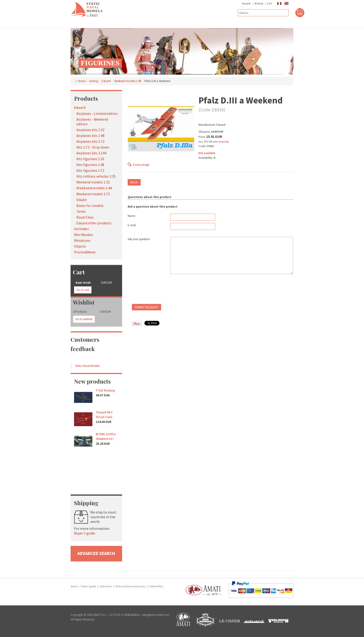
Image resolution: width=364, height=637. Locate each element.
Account (246, 3)
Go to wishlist (84, 319)
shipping (224, 142)
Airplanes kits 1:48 (90, 136)
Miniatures (82, 241)
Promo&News (85, 252)
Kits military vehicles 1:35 (96, 176)
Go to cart (83, 290)
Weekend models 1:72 (93, 194)
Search (74, 586)
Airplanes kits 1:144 (91, 153)
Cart (269, 3)
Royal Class (85, 217)
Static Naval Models (87, 366)
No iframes (96, 469)
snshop (94, 81)
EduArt (82, 200)
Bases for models (90, 206)
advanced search (96, 553)
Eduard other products (94, 223)
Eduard (106, 81)
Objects (80, 246)
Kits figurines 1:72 (90, 171)
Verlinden (81, 229)
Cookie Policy (156, 586)
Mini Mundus (84, 235)
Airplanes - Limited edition (97, 114)
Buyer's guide (84, 533)
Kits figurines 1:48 (90, 165)
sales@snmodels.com (156, 615)
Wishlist (259, 3)
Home (82, 81)
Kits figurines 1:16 (90, 159)
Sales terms (106, 586)
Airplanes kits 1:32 (90, 130)
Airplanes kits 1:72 (90, 141)
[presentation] (163, 290)
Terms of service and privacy (131, 586)
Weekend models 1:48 (128, 81)
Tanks (81, 211)
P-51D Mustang (105, 390)
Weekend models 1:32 (93, 182)
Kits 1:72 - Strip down (93, 147)
